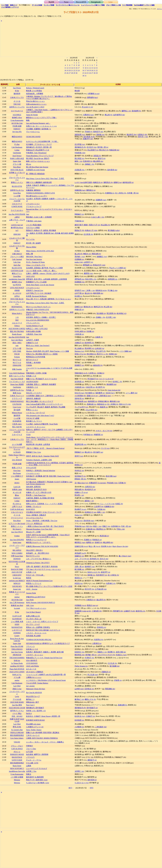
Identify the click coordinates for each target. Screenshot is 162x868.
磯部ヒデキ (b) (90, 699)
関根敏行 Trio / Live (33, 452)
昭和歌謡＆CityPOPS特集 (36, 357)
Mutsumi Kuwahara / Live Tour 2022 (39, 529)
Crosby (17, 636)
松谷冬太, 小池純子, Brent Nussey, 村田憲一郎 (43, 716)
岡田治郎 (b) (96, 254)
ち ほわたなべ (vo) (82, 783)
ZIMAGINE (17, 365)
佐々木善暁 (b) (113, 404)
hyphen (17, 536)
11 (65, 68)
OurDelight (17, 153)
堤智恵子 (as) (80, 290)
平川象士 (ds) (112, 290)
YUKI (28, 435)
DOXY (17, 483)
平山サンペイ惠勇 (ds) (118, 268)
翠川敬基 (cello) (114, 230)
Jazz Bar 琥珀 (17, 705)
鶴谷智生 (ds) (80, 655)
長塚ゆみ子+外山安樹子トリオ (38, 150)
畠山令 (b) (88, 293)
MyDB (51, 2)
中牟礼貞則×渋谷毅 (33, 331)
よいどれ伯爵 (17, 444)
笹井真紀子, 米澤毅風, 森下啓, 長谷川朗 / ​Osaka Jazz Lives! (48, 476)
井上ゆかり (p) (87, 107)
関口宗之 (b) (104, 150)
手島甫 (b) (88, 132)
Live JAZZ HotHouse (17, 373)
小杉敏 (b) (100, 373)
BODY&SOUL (17, 307)
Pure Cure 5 (30, 705)
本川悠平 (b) (100, 387)
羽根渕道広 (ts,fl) (81, 373)
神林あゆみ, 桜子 (32, 702)
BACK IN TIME (17, 569)
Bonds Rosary (17, 334)
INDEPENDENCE (17, 401)
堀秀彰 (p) (90, 542)
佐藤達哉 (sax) (80, 190)
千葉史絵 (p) (79, 221)
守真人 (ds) (121, 529)
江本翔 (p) (92, 373)
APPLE (17, 296)
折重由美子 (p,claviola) (98, 483)
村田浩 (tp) (79, 583)
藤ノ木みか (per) (125, 556)
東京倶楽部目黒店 (17, 735)
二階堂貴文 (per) (105, 396)
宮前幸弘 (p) (101, 627)
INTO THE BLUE (17, 170)
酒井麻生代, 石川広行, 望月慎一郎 (39, 147)
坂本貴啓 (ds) (112, 170)
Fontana (17, 357)
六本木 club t (17, 424)
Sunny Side (17, 161)
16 (76, 68)
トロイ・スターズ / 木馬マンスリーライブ (42, 622)
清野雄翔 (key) (92, 97)
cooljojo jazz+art (17, 225)
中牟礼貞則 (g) (80, 331)
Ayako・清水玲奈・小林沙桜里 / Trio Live (42, 521)
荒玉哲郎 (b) (111, 313)
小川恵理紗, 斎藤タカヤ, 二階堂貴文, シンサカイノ (45, 396)
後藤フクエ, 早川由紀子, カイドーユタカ (41, 379)
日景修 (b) (122, 483)
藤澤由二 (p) (79, 699)
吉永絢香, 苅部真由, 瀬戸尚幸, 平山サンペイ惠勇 (44, 268)
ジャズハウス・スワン (17, 693)
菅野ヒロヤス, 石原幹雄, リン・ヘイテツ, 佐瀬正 (44, 504)
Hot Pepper (17, 473)
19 (67, 70)
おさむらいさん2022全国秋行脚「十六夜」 (42, 141)
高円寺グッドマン (17, 711)
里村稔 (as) (100, 135)
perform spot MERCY (17, 581)
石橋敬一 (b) (100, 317)
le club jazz (17, 578)
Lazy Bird (17, 686)
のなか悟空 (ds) (91, 410)
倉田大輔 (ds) (121, 652)
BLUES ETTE (17, 186)
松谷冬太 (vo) (80, 716)
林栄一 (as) (97, 526)
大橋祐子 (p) (79, 343)
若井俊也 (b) (94, 559)
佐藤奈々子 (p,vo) (81, 492)
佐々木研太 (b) (121, 193)
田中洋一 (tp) (143, 137)
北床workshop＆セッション (36, 104)
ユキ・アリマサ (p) (82, 559)
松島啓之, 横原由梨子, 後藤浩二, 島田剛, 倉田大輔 (45, 652)
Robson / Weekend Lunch (35, 88)
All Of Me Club (17, 123)
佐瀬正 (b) (119, 504)
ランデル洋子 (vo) (81, 407)
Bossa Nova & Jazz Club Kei (17, 640)
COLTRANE (17, 404)
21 (72, 70)
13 (70, 68)
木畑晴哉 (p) (110, 193)
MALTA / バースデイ (34, 393)
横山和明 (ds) (98, 161)
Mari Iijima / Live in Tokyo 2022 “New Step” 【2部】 (45, 303)
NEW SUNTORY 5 (17, 768)
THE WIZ (17, 104)
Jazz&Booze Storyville (17, 771)
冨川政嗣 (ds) (115, 666)
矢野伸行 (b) (111, 583)
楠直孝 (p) (104, 407)
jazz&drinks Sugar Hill (17, 279)
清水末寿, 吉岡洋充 (33, 487)
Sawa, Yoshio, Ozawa (34, 730)
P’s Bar (17, 144)
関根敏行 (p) (79, 214)
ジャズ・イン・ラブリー (17, 546)
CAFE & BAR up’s (17, 509)
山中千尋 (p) (79, 293)
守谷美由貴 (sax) (81, 401)
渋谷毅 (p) (90, 331)
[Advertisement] (73, 40)
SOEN (17, 624)
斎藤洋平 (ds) (88, 139)
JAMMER (17, 633)
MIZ (17, 320)
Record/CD (81, 2)
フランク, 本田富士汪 (34, 523)
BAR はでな (17, 675)
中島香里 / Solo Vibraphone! (36, 153)
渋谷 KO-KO (17, 716)
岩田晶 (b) (97, 156)
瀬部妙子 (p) (92, 760)
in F (17, 230)
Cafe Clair (17, 262)
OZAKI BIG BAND (33, 137)
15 (74, 68)
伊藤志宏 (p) (79, 310)
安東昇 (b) (98, 542)
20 (70, 70)
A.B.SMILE (17, 115)
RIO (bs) (89, 526)
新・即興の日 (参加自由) (35, 174)
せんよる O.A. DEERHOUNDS (38, 320)
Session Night (31, 593)
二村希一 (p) (90, 290)
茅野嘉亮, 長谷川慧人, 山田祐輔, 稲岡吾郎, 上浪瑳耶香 (47, 279)
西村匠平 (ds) (98, 132)
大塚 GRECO (17, 254)
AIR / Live (30, 605)
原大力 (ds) (104, 559)
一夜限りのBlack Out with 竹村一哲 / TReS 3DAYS (45, 526)
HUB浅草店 (17, 421)
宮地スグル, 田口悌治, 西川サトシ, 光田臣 (42, 354)
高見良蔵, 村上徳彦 (33, 636)
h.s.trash (17, 608)
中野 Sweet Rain (17, 556)
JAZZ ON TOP (17, 572)
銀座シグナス (17, 468)
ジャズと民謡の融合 (34, 225)
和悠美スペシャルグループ (36, 540)
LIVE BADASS (32, 663)
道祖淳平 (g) (105, 572)
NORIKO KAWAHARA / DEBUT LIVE (40, 193)
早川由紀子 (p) (93, 379)
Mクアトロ (17, 360)
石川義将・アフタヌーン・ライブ (39, 144)
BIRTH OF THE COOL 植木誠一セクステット (43, 630)
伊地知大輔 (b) (104, 401)
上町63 (17, 217)
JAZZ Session (32, 589)
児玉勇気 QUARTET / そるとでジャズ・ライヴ (44, 512)
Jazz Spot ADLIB (17, 379)
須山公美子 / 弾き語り (34, 550)
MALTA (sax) (79, 393)
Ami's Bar (17, 265)
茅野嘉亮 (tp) (79, 279)
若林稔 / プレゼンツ (34, 506)
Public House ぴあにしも (17, 456)
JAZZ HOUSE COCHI (17, 708)
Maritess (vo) (79, 351)
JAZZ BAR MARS (17, 702)
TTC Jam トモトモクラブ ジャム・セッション (43, 569)
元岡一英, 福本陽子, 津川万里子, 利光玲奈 (42, 567)
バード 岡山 (17, 713)
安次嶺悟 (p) (101, 313)
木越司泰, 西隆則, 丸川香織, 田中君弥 (40, 498)
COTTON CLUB (17, 271)
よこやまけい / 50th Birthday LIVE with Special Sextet (46, 680)
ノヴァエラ (30, 757)
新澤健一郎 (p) (91, 655)
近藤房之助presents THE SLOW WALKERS (42, 546)
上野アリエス (17, 506)
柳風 (28, 120)
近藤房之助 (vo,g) (81, 546)
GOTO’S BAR (17, 760)
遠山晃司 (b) (101, 600)
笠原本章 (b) (88, 161)
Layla (17, 696)
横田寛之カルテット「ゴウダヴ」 (39, 542)
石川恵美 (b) (88, 234)
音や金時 (17, 410)
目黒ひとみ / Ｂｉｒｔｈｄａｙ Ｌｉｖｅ (41, 126)
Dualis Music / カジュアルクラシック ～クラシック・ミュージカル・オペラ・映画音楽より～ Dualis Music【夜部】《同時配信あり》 (50, 439)
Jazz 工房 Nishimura (17, 602)
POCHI (17, 354)
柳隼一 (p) (78, 161)
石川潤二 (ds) (111, 317)
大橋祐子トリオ (32, 343)
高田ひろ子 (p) (94, 225)
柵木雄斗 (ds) (115, 401)
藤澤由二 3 (30, 699)
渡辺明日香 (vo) (81, 444)
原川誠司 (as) (98, 452)
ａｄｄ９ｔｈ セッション (36, 427)
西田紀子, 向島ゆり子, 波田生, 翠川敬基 (41, 230)
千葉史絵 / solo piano (34, 221)
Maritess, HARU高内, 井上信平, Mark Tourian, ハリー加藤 (47, 351)
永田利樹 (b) (116, 526)
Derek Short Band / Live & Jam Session (40, 285)
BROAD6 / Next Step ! (34, 257)
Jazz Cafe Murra (17, 340)
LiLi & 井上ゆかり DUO (35, 107)
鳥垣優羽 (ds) (112, 384)
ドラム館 (17, 677)
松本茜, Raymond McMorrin (36, 296)
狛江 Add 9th (17, 427)
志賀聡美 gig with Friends (35, 170)
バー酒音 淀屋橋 (17, 777)
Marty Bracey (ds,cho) (120, 546)
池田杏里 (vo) (80, 135)
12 (67, 68)
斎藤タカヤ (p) (92, 396)
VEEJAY (17, 742)
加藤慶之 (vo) (102, 257)
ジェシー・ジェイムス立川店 (17, 200)
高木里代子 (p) (90, 489)
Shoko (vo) (79, 515)
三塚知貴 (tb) (97, 611)
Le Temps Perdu (17, 663)
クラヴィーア (17, 398)
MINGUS (17, 583)
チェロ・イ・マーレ (34, 760)
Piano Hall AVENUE (17, 669)
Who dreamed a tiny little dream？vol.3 (40, 415)
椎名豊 (77, 91)
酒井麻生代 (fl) (80, 147)
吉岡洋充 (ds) (90, 487)
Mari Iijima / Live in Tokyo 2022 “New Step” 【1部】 (45, 179)
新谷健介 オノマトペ (34, 421)
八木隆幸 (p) (79, 727)
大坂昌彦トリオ (32, 387)
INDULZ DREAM (17, 733)
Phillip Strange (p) (81, 666)
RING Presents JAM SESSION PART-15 (40, 602)
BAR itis (17, 660)
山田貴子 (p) (88, 262)
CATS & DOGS (17, 749)
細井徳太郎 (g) (128, 182)
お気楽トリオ (31, 572)
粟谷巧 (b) (102, 158)
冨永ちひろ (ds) (125, 404)
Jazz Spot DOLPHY (17, 540)
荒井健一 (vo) (80, 257)
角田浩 (29, 578)
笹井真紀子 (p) (80, 476)
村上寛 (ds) (108, 307)
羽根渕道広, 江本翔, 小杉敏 (36, 373)
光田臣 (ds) (113, 354)
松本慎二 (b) (117, 382)
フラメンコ (30, 646)
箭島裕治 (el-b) (101, 290)
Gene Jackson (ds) (114, 390)
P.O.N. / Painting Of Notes (35, 262)
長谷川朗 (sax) (111, 476)
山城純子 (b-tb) (129, 611)
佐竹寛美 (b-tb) (89, 137)
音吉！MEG (17, 343)
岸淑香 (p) (118, 680)
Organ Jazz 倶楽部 (17, 384)
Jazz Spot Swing (17, 652)
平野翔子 (29, 746)
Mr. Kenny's (17, 529)
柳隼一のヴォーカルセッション (38, 161)
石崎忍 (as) (79, 307)
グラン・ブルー (17, 746)
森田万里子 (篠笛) (81, 225)
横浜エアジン (17, 273)
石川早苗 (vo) (80, 144)
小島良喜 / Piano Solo (34, 334)
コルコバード (17, 204)
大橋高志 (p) (91, 600)
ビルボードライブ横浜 (17, 239)
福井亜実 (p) (92, 401)
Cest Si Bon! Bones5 (33, 612)
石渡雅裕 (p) (79, 259)
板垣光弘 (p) (140, 611)
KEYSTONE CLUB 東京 (17, 563)
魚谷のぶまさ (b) (94, 572)
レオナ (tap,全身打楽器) (83, 182)
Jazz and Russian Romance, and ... (38, 123)
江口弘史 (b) (112, 663)
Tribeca (17, 326)
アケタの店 (17, 699)
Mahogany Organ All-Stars (36, 689)
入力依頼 (37, 5)
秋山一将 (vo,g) (94, 546)
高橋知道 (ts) (92, 404)
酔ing (17, 495)
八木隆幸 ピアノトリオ (35, 727)
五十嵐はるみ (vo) (81, 483)
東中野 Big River (17, 228)
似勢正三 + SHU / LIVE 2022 (37, 329)
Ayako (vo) (79, 521)
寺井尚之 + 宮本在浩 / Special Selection (41, 471)
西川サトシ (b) (102, 354)
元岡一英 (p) (79, 567)
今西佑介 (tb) (142, 135)
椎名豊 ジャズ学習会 (34, 91)
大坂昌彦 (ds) (80, 387)
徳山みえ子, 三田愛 (33, 532)
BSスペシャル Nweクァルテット (38, 307)
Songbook (96, 2)
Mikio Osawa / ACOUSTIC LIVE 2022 (40, 251)
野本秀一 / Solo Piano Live (36, 495)
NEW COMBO (17, 553)
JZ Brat (17, 251)
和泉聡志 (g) (97, 540)
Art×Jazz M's (17, 132)
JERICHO (17, 234)
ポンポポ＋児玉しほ (34, 619)
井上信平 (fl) (101, 351)
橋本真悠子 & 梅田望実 (35, 777)
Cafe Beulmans (17, 147)
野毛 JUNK (17, 727)
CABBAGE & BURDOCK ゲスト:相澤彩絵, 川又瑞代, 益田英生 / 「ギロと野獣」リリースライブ (50, 464)
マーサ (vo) (105, 448)
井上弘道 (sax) (93, 675)
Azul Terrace (17, 156)
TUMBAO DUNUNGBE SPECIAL (39, 640)
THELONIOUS (17, 649)
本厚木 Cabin (17, 489)
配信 (127, 5)
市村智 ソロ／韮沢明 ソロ (36, 711)
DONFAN (17, 559)
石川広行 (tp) (91, 147)
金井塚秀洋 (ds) (119, 115)
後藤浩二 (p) (102, 652)
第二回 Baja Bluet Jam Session (37, 167)
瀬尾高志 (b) (108, 182)
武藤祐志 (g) (106, 672)
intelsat (17, 597)
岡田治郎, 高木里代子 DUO (36, 489)
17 (79, 68)
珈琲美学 (17, 94)
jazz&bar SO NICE (17, 666)
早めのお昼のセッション (35, 101)
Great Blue (17, 193)
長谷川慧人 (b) (91, 279)
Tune (66, 2)
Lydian (17, 150)
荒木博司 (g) (89, 348)
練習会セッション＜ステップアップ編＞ (41, 118)
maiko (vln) (79, 262)
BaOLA (29, 713)
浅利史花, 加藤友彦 (33, 398)
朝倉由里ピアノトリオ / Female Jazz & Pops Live (44, 658)
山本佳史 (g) (100, 348)
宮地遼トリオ (31, 376)
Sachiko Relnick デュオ (35, 326)
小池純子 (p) (90, 716)
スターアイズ (17, 435)
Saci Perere (17, 88)
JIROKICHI (17, 655)
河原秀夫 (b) (99, 640)
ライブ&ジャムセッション (36, 608)
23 (76, 70)
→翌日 (91, 788)
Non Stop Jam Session (34, 259)
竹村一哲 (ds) (126, 526)
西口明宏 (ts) (79, 158)
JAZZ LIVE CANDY (17, 672)
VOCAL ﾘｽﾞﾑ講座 (33, 418)
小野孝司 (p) (97, 643)
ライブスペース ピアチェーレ (17, 448)
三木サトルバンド (33, 735)
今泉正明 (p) (90, 387)
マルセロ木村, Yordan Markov (37, 683)
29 (74, 73)
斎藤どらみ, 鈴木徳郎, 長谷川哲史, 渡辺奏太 (43, 733)
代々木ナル (17, 504)
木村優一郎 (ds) (133, 193)
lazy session (30, 686)
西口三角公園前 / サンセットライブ (39, 401)
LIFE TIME (17, 351)
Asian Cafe (17, 589)
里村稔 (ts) (91, 575)
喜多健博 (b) (136, 111)
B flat (17, 91)
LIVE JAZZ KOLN (17, 288)
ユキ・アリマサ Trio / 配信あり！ (39, 559)
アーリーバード (17, 518)
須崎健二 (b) (89, 164)
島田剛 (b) (111, 652)
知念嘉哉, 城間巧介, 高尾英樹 (37, 754)
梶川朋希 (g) (79, 569)
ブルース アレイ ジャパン (17, 179)
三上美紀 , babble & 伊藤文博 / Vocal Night (42, 424)
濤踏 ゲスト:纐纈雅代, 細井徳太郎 (39, 182)
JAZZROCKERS (32, 382)
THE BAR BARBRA (17, 658)
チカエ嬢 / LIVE (32, 763)
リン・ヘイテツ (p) (107, 504)
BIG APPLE (17, 550)
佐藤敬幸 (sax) (101, 200)
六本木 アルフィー (17, 396)
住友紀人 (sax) (121, 655)
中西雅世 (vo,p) (80, 605)
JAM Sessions (31, 479)
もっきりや (17, 293)
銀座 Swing (17, 393)
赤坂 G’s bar (17, 689)
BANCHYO (30, 509)
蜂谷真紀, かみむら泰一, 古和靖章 (39, 217)
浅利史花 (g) (79, 398)
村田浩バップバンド (34, 583)
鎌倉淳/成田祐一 (32, 501)
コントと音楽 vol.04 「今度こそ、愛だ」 (42, 271)
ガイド (14, 5)
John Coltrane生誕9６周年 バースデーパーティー (44, 404)
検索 (5, 5)
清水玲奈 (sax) (89, 521)
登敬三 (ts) (106, 526)
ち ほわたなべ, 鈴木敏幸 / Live (37, 783)
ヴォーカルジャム (33, 132)
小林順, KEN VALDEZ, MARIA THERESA (42, 738)
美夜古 (29, 774)
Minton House (17, 413)
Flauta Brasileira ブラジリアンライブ (40, 156)
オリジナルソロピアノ (35, 518)
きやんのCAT (31, 468)
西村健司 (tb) (118, 611)
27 (70, 73)
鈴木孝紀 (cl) (122, 313)
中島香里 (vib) (80, 153)
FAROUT (17, 129)
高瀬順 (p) (88, 540)
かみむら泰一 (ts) (98, 217)
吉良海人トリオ (32, 649)
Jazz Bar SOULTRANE (17, 214)
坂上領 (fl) (79, 254)
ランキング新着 (49, 5)
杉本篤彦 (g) (79, 720)
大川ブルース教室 (33, 228)
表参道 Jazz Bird (17, 605)
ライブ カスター (17, 210)
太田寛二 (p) (79, 771)
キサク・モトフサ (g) (104, 431)
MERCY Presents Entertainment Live (39, 581)
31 (86, 76)
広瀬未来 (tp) (91, 529)
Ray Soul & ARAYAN (34, 693)
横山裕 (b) (108, 115)
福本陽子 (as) (90, 567)
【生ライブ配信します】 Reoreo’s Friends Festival (45, 448)
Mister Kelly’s (17, 313)
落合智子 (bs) (132, 135)
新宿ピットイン (17, 182)
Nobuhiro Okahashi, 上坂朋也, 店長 (39, 460)
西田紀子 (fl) (79, 230)
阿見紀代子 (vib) (99, 265)
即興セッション (32, 410)
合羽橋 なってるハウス (17, 174)
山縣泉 (29, 766)
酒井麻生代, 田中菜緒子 (35, 708)
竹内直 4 (30, 390)
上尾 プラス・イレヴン (17, 221)
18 (65, 70)
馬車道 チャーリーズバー (17, 593)
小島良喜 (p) (79, 334)
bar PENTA (17, 285)
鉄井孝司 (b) (89, 343)
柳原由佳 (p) (102, 404)
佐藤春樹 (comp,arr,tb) (83, 611)
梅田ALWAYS (17, 137)
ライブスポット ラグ (17, 382)
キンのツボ (17, 492)
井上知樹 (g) (79, 348)
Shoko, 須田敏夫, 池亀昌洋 (36, 515)
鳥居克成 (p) (104, 536)
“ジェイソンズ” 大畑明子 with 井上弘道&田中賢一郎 (46, 675)
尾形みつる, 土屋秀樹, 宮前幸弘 (38, 627)
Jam (27, 214)
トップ (10, 7)
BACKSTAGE (17, 757)
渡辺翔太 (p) (101, 529)
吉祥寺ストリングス (17, 107)
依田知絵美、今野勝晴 (35, 94)
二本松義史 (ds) (101, 727)
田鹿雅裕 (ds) (80, 282)
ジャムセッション (33, 204)
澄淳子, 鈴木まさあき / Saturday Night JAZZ (42, 456)
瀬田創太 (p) (91, 190)
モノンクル (30, 239)
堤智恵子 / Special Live (35, 290)
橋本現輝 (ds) (98, 293)
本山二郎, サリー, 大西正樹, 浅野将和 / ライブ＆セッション (48, 299)
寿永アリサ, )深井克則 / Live (37, 780)
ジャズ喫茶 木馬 (17, 622)
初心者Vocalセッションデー (37, 196)
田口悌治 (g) (91, 354)
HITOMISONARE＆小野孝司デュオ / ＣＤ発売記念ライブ (48, 643)
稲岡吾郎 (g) (112, 279)
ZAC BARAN (17, 460)
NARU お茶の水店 (17, 158)
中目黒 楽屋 (17, 126)
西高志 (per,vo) (92, 605)
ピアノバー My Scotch (17, 523)
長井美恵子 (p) (102, 575)
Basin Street (17, 766)
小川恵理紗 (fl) (80, 396)
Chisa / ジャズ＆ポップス (36, 265)
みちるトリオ (31, 669)
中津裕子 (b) (89, 658)
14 (72, 68)
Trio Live (29, 348)
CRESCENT (17, 575)
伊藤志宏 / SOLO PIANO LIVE (38, 310)
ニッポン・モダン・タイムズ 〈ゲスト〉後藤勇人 (45, 742)
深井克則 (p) (92, 780)
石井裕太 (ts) (89, 689)
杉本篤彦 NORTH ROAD (35, 720)
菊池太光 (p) (88, 307)
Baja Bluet (17, 167)
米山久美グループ (33, 696)
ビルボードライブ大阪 (17, 247)
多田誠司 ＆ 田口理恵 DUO (38, 553)
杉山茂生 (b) (105, 225)
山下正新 (29, 752)
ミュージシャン (93, 5)
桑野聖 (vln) (88, 273)
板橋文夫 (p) (98, 182)
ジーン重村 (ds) (132, 393)
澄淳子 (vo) (79, 456)
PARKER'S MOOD (17, 754)
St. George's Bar (17, 730)
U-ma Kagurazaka (17, 120)
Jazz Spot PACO (17, 532)
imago (17, 479)
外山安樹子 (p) (93, 150)
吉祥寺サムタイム (17, 190)
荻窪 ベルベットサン (17, 376)
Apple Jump (17, 542)
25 (65, 73)
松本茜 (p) (78, 296)
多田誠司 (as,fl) (80, 553)
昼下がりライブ (32, 360)
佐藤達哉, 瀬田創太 (33, 190)
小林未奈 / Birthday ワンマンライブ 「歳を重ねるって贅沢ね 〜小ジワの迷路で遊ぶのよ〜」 (49, 97)
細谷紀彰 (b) (98, 365)
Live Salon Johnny (17, 738)
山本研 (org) (79, 689)
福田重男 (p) (100, 393)
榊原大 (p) (87, 254)
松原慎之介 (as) (90, 512)
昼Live (29, 164)
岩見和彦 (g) (79, 382)
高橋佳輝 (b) (122, 705)
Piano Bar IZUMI (17, 646)
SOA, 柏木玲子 (32, 660)
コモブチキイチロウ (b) (106, 655)
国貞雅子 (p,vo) (80, 509)
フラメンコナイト (33, 323)
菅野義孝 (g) (87, 265)
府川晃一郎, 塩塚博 (33, 243)
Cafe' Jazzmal (17, 259)
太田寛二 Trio (31, 771)
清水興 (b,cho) (106, 546)
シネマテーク (17, 630)
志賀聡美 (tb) (79, 170)
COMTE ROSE (17, 206)
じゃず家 (17, 196)
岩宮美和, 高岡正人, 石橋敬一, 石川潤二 (41, 317)
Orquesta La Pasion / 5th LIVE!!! (38, 563)
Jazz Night (30, 600)
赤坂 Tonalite (17, 369)
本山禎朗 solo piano (33, 724)
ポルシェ (17, 752)
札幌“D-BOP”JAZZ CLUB (17, 720)
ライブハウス (68, 5)
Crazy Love (17, 407)
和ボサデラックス (33, 556)
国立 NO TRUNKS (17, 331)
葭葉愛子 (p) (79, 365)
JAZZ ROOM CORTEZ (17, 329)
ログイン (159, 9)
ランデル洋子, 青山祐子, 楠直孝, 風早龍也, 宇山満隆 (46, 407)
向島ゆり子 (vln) (91, 230)
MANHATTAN (17, 627)
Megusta (17, 780)
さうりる (17, 101)
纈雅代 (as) (118, 182)
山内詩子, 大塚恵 (32, 340)
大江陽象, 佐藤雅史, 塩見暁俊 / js (38, 129)
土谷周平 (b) (99, 506)
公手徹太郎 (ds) (101, 589)
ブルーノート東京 (17, 257)
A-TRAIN (17, 452)
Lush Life (17, 487)
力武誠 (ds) (101, 509)
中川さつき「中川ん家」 (35, 575)
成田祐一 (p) (89, 501)
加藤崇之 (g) (79, 556)
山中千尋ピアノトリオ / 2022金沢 (39, 293)
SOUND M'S (17, 586)
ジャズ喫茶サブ (17, 476)
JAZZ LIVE (30, 276)
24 (79, 70)
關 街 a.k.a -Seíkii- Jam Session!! (38, 345)
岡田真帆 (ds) (110, 689)
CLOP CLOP (17, 616)
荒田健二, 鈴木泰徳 (33, 362)
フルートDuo (31, 749)
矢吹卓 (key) (110, 393)
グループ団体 (113, 5)
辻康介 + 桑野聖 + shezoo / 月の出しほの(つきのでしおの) (48, 273)
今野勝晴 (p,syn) (93, 94)
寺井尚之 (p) (79, 471)
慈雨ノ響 (29, 254)
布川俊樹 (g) (90, 393)
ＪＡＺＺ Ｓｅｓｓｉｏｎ (36, 633)
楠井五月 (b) (98, 307)
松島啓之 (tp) (79, 652)
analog (17, 680)
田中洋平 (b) (89, 589)
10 (79, 65)
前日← (71, 788)
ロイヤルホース (17, 111)
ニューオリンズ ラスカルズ (37, 768)
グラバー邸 (17, 164)
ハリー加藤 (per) (126, 351)
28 (72, 73)
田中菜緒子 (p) (92, 708)
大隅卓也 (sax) (88, 115)
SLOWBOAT (17, 619)
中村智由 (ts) (88, 435)
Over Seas (17, 471)
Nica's (17, 567)
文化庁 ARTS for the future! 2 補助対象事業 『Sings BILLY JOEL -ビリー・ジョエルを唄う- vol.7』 (48, 536)
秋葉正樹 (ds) (114, 150)
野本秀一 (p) (79, 495)
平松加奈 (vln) (112, 483)
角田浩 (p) (78, 578)
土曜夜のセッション (34, 677)
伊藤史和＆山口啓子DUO (36, 597)
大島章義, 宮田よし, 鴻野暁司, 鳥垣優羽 (41, 384)
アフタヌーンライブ (34, 206)
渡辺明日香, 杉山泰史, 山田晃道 (38, 444)
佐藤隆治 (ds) (109, 506)
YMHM (29, 365)
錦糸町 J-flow (17, 118)
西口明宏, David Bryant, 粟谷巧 (38, 158)
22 (74, 70)
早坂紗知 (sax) (80, 526)
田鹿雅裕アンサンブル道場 (36, 282)
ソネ (17, 317)
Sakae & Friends (32, 115)
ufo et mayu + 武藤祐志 (35, 672)
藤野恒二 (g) (126, 111)
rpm (17, 345)
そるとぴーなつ (17, 512)
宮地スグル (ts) (80, 354)
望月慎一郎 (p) (103, 147)
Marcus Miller (31, 247)
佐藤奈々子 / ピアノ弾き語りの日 (39, 492)
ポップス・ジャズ (33, 624)
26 (67, 73)
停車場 (17, 290)
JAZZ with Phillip (32, 666)
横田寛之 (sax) (80, 542)
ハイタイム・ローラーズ (35, 413)
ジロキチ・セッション (35, 655)
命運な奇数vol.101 (33, 616)
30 (76, 73)
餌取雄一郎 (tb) (80, 479)
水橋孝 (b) (99, 337)
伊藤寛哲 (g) (98, 435)
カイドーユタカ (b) (106, 379)
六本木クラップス (17, 97)
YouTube (144, 5)
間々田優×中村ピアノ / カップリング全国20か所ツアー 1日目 (49, 586)
